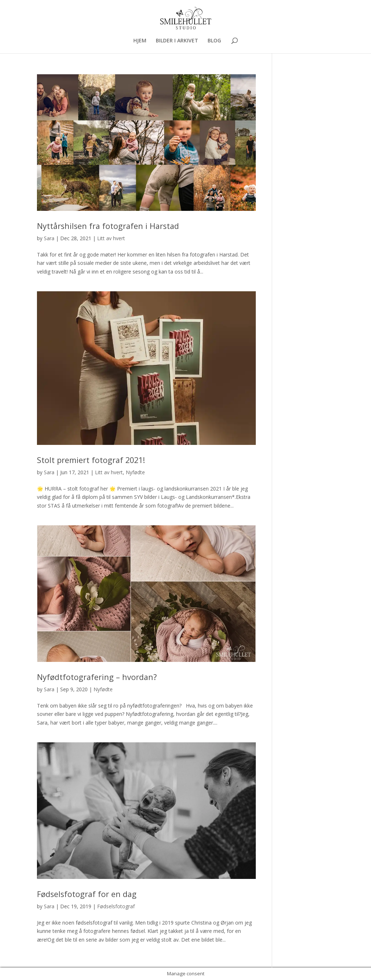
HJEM (140, 41)
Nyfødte (135, 472)
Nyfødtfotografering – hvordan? (97, 677)
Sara (49, 238)
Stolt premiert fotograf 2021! (91, 460)
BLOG (214, 41)
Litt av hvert (111, 238)
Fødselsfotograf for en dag (87, 894)
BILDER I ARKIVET (177, 41)
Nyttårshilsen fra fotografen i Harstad (108, 226)
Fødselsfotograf (116, 906)
